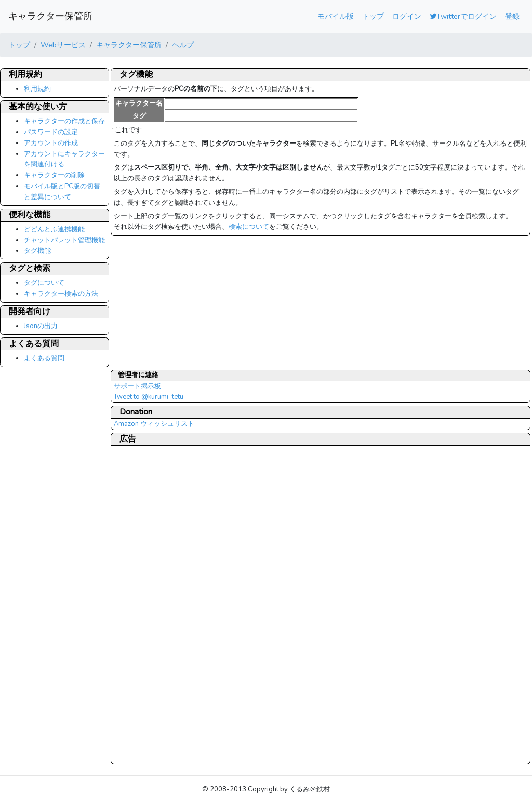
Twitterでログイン (463, 16)
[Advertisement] (155, 604)
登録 (512, 16)
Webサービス (63, 45)
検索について (249, 227)
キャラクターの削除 (54, 175)
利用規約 (37, 89)
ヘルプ (183, 45)
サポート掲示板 (137, 386)
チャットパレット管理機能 (64, 240)
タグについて (44, 283)
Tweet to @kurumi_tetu (149, 397)
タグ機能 (37, 251)
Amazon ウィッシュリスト (154, 424)
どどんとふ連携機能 (54, 229)
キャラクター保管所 (50, 16)
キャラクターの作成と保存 (64, 121)
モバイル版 (336, 16)
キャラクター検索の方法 (61, 294)
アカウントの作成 (51, 143)
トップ (373, 16)
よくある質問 (44, 358)
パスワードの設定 (51, 132)
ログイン (407, 16)
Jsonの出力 (41, 326)
